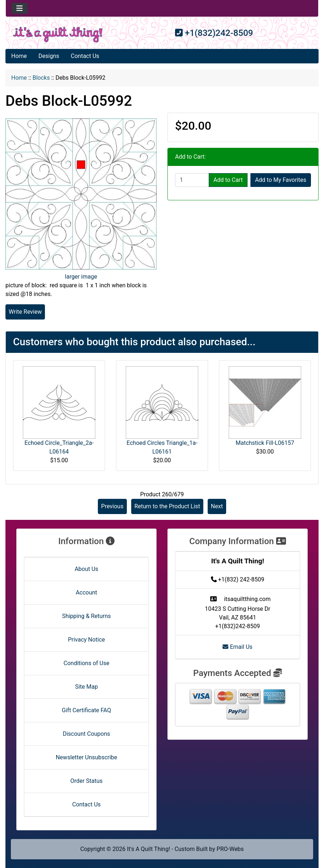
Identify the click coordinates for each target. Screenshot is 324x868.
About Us (86, 569)
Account (86, 592)
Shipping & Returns (86, 616)
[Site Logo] (58, 35)
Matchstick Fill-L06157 (265, 443)
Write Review (25, 312)
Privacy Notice (86, 640)
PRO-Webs (230, 849)
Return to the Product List (167, 506)
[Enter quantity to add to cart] (192, 180)
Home (19, 56)
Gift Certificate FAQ (87, 710)
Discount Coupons (86, 734)
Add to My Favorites (281, 180)
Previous (112, 506)
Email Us (237, 647)
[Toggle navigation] (20, 8)
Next (217, 506)
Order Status (86, 781)
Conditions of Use (86, 663)
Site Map (86, 687)
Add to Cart (228, 180)
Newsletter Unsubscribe (87, 757)
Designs (49, 56)
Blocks (41, 78)
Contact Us (85, 56)
